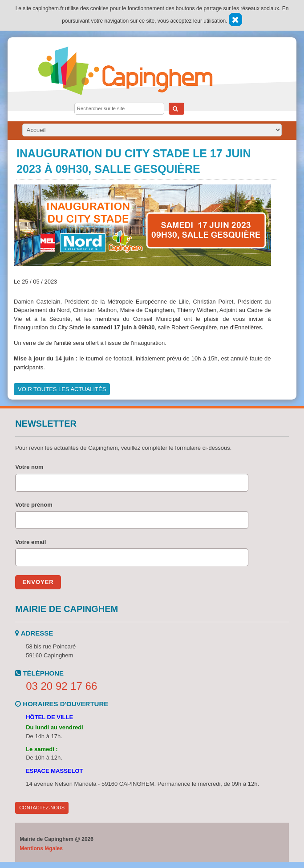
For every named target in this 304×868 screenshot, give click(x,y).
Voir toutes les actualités (62, 389)
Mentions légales (41, 848)
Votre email (30, 542)
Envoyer (38, 582)
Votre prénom (34, 505)
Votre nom (29, 467)
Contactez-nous (42, 808)
